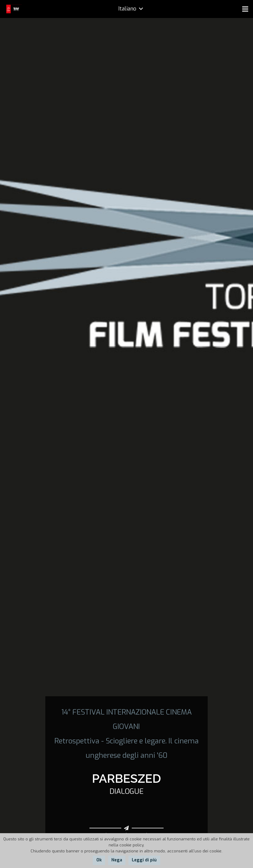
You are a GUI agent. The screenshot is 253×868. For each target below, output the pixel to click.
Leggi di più (144, 860)
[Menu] (245, 9)
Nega (117, 860)
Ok (99, 860)
